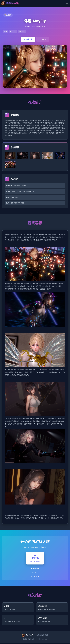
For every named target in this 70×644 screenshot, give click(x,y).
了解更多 (43, 39)
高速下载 (28, 39)
